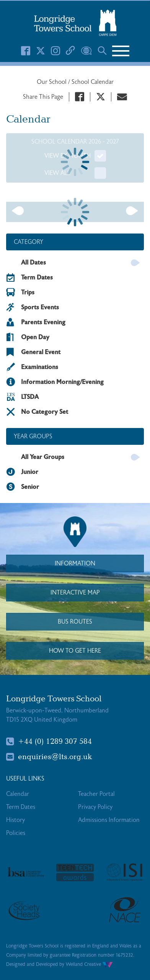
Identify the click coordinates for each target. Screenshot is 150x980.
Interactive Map (75, 593)
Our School (52, 82)
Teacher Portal (96, 794)
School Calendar (93, 82)
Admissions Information (109, 820)
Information (75, 563)
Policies (16, 833)
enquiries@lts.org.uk (49, 757)
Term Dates (21, 807)
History (15, 820)
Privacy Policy (95, 807)
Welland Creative (89, 964)
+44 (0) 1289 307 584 (49, 742)
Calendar (18, 794)
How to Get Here (75, 651)
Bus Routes (75, 622)
